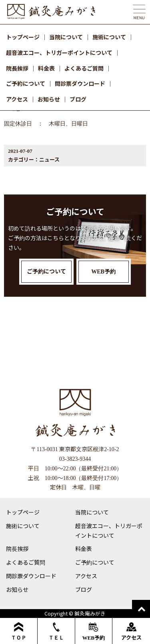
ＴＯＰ (19, 631)
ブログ (78, 99)
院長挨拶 (17, 68)
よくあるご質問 (84, 68)
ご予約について (26, 83)
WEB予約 (94, 631)
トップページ (23, 37)
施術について (109, 37)
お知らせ (49, 99)
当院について (66, 37)
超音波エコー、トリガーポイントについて (59, 53)
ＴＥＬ (56, 631)
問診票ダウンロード (80, 83)
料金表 (46, 68)
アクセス (17, 99)
